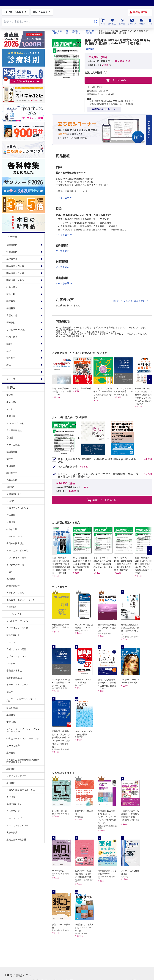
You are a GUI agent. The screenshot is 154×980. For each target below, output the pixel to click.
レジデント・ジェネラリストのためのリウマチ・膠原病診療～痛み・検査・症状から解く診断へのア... (98, 475)
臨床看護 (11, 301)
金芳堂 (10, 459)
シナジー (11, 663)
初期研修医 (12, 245)
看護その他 (12, 315)
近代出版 (11, 797)
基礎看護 (11, 308)
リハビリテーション (16, 330)
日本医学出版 (13, 811)
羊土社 (10, 409)
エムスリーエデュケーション (21, 600)
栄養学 (10, 344)
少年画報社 (12, 607)
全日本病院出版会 (15, 543)
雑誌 (9, 365)
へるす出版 (12, 529)
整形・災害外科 (90, 32)
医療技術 (11, 322)
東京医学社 (12, 722)
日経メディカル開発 (16, 649)
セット (10, 372)
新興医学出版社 (14, 494)
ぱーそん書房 (13, 746)
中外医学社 (12, 402)
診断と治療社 (13, 586)
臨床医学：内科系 (15, 266)
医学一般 (11, 294)
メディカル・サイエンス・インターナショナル (23, 730)
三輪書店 (11, 515)
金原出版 (11, 416)
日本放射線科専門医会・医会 (21, 790)
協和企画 (11, 579)
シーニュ (11, 642)
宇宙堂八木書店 (14, 671)
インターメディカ (15, 565)
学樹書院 (11, 715)
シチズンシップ (14, 818)
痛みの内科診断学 (68, 467)
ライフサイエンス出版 (17, 628)
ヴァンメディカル (15, 593)
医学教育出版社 (14, 678)
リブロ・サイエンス (16, 656)
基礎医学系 (12, 259)
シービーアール (14, 536)
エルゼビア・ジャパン (17, 621)
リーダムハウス (14, 614)
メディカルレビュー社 (17, 550)
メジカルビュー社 (15, 423)
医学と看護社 (13, 708)
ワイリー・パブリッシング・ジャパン (23, 700)
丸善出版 (11, 522)
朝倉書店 (11, 769)
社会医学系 (12, 287)
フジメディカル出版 (16, 558)
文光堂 (10, 395)
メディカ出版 (13, 445)
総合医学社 (12, 473)
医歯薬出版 (12, 452)
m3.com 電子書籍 (57, 32)
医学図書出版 (13, 635)
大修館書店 (12, 832)
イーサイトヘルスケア (17, 685)
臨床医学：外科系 (15, 273)
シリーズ (11, 379)
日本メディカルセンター (19, 508)
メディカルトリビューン (19, 825)
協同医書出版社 (14, 804)
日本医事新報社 (14, 430)
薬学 (9, 351)
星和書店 (11, 783)
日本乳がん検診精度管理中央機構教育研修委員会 (23, 761)
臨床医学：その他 (15, 280)
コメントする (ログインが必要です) (129, 301)
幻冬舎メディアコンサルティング (23, 738)
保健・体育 (12, 337)
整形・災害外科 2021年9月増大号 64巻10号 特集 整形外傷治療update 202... (97, 461)
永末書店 (11, 753)
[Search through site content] (47, 22)
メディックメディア (16, 776)
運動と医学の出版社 (16, 840)
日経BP (10, 501)
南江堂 (10, 692)
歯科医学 (11, 358)
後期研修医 (12, 252)
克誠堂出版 (12, 480)
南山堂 (10, 438)
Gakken (10, 487)
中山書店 (11, 466)
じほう (10, 572)
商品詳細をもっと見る (102, 109)
